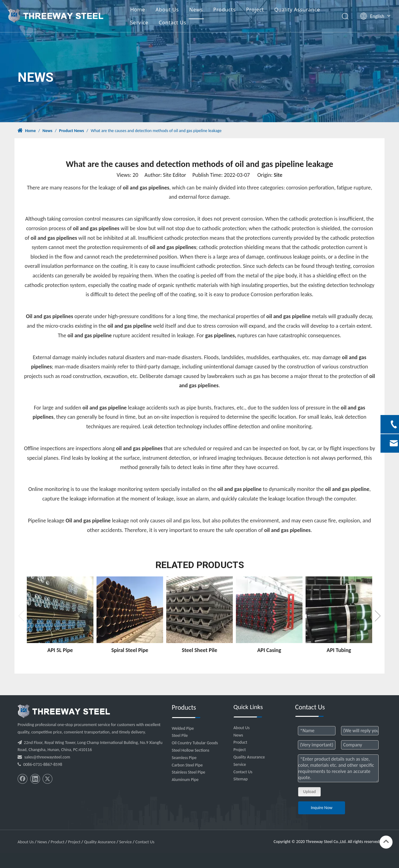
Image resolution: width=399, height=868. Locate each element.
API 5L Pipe (60, 650)
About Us (175, 10)
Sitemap (241, 779)
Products (233, 10)
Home (146, 10)
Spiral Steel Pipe (130, 650)
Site (278, 175)
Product (240, 742)
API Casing (269, 650)
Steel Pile (180, 735)
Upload (309, 792)
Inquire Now (322, 808)
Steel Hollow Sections (191, 750)
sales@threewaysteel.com (47, 757)
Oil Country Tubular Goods (195, 743)
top (386, 841)
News (204, 10)
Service (147, 23)
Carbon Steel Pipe (187, 765)
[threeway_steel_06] (64, 711)
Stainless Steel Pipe (189, 772)
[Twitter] (47, 779)
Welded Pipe (183, 728)
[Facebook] (23, 779)
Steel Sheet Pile (199, 650)
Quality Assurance (305, 10)
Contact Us (181, 23)
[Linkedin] (35, 779)
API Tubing (339, 650)
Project (263, 10)
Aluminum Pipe (185, 780)
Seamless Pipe (184, 758)
